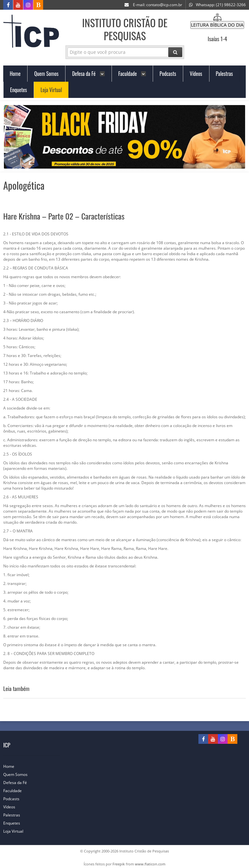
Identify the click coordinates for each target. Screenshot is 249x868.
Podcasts (15, 799)
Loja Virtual (17, 831)
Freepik (119, 864)
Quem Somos (19, 774)
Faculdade (16, 791)
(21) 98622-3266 (231, 5)
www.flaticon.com (150, 864)
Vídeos (12, 807)
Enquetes (15, 823)
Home (12, 766)
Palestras (15, 815)
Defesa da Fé (18, 783)
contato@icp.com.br (164, 5)
